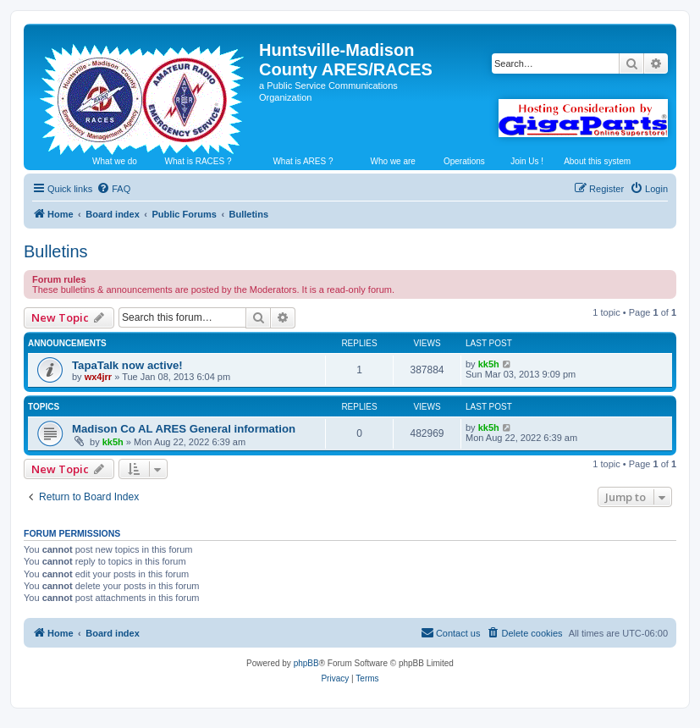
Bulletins (56, 251)
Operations (464, 161)
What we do (115, 161)
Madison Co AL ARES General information (184, 429)
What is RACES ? (198, 161)
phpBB (306, 663)
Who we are (393, 161)
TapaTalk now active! (127, 365)
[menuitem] (113, 189)
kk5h (489, 364)
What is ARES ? (303, 161)
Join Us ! (527, 161)
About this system (597, 161)
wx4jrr (98, 377)
